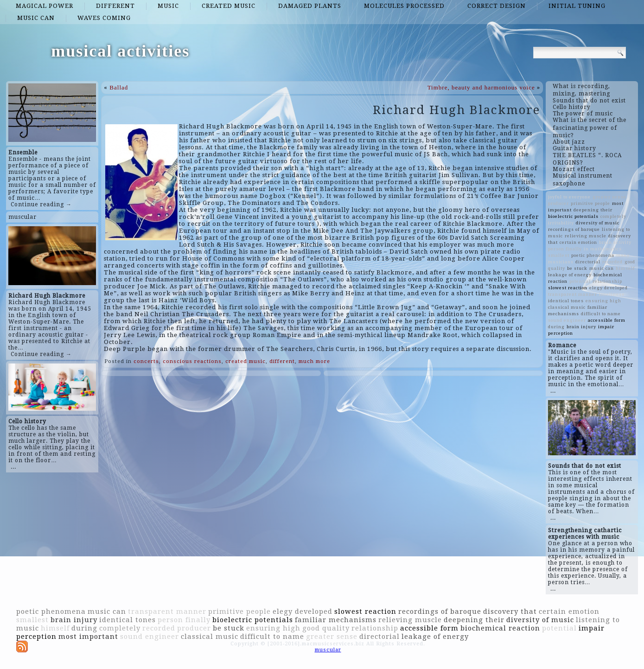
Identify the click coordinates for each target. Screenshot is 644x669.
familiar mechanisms (336, 620)
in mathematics (603, 249)
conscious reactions (192, 361)
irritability (561, 223)
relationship (607, 281)
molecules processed (404, 6)
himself (625, 268)
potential (580, 281)
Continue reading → (41, 204)
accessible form (607, 320)
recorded (612, 262)
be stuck (577, 268)
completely (613, 216)
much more (314, 361)
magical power (45, 6)
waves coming (104, 18)
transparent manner (573, 294)
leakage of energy (570, 275)
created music (229, 6)
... (13, 467)
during (556, 327)
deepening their (593, 210)
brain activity (615, 242)
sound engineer (567, 320)
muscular (22, 217)
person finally (565, 249)
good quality (326, 628)
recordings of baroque (574, 229)
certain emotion (578, 242)
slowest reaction (568, 288)
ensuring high (603, 301)
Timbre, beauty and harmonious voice (481, 87)
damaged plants (310, 6)
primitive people (590, 203)
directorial (588, 262)
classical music (567, 307)
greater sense (609, 197)
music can (36, 18)
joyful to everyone (569, 197)
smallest (559, 255)
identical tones (566, 301)
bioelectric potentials (573, 216)
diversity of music (598, 223)
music (168, 6)
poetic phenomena (593, 255)
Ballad (119, 87)
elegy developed (609, 288)
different (115, 6)
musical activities (120, 51)
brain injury (581, 327)
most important (88, 637)
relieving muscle (586, 236)
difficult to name (601, 314)
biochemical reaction (500, 628)
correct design (497, 6)
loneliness (612, 294)
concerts (146, 361)
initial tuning (577, 6)
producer (558, 203)
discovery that (510, 612)
